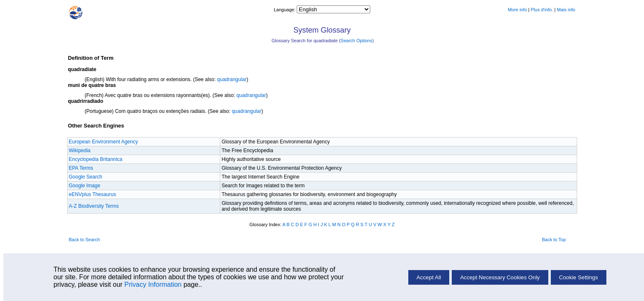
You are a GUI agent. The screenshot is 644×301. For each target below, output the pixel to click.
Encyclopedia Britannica (96, 159)
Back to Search (85, 240)
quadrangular (232, 79)
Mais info (566, 10)
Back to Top (554, 240)
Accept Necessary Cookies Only (500, 277)
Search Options (356, 41)
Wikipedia (80, 150)
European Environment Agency (103, 142)
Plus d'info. (542, 10)
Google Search (86, 177)
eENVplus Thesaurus (93, 194)
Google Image (85, 186)
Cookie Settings (579, 277)
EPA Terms (81, 168)
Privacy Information (153, 284)
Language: (285, 10)
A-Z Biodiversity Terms (94, 206)
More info (517, 10)
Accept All (429, 277)
